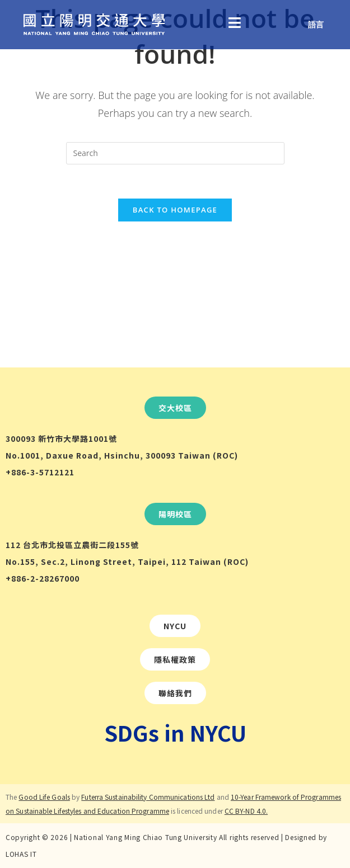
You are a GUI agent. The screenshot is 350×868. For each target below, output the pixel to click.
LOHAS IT (21, 854)
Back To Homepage (175, 210)
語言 (316, 24)
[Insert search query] (175, 153)
